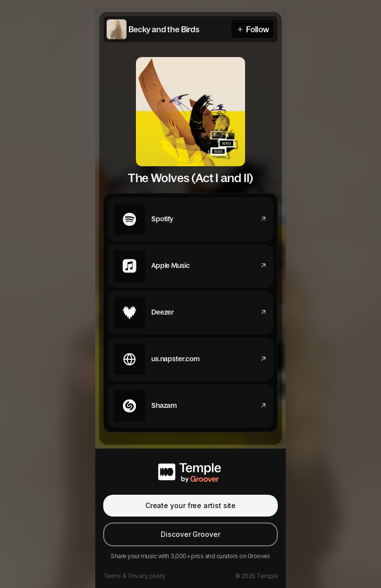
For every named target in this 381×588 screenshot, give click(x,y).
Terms (112, 576)
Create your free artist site (191, 505)
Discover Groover (190, 534)
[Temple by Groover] (190, 472)
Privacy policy (147, 576)
